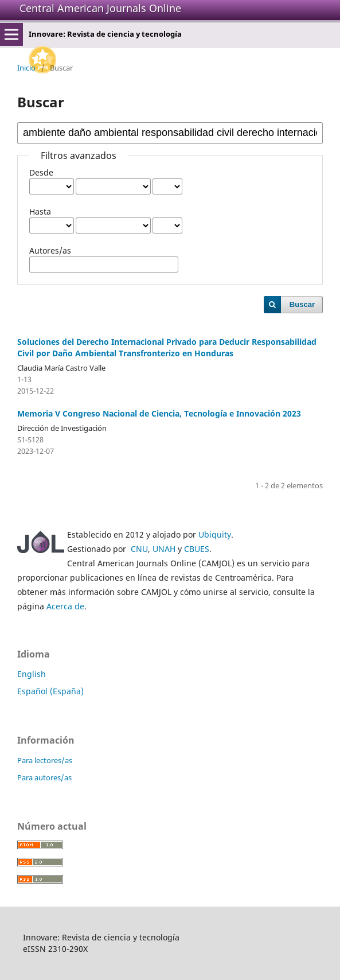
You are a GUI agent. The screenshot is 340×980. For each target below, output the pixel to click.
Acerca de (65, 606)
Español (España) (50, 691)
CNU (139, 549)
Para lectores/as (45, 760)
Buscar (302, 304)
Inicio (26, 68)
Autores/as (50, 250)
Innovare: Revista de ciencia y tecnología (105, 34)
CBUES (197, 549)
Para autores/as (44, 777)
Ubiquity (215, 534)
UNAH (164, 549)
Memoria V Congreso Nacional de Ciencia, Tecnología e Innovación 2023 (159, 413)
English (32, 674)
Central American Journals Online (100, 8)
